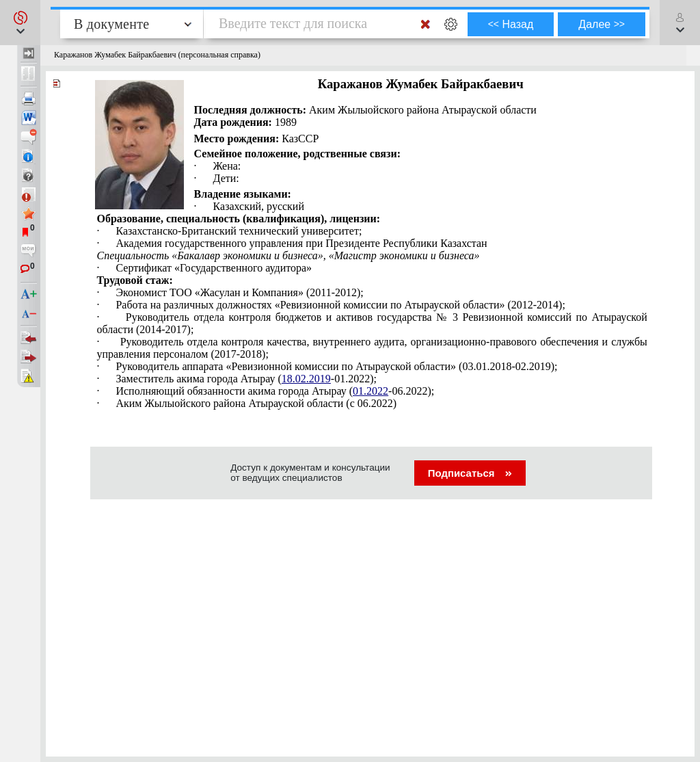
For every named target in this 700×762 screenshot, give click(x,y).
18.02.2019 (306, 379)
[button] (20, 23)
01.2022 (371, 391)
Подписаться (470, 473)
